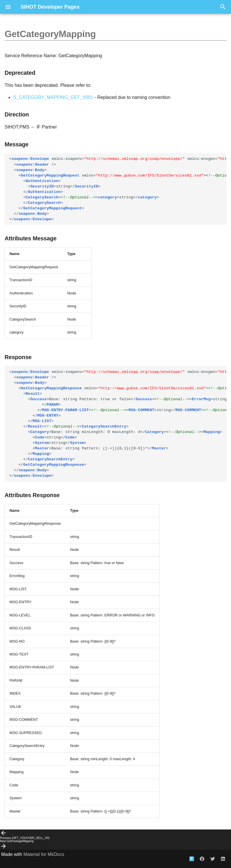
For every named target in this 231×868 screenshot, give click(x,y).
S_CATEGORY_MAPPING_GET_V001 (53, 97)
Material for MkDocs (44, 854)
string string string (118, 189)
